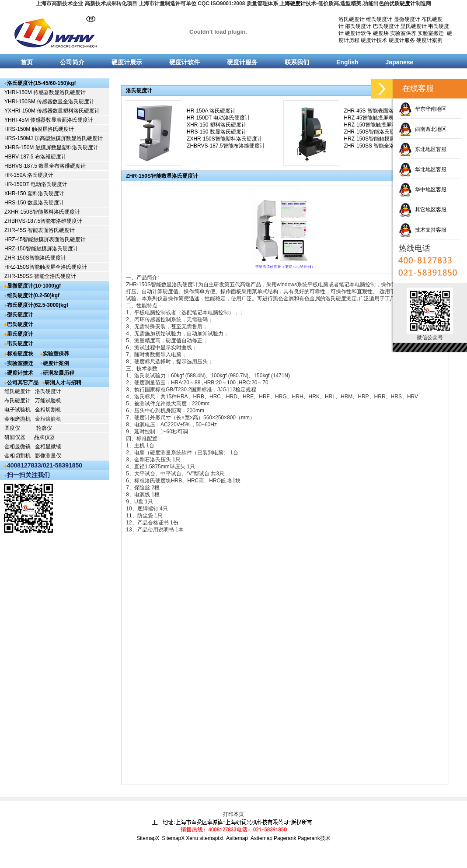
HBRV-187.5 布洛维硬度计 (35, 157)
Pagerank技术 (314, 838)
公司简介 (72, 62)
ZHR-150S (17, 258)
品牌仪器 (45, 437)
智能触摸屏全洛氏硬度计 (58, 267)
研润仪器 (15, 437)
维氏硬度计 (379, 19)
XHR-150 (16, 193)
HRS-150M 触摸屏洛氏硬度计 (39, 129)
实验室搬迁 (431, 33)
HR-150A (16, 175)
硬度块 (381, 33)
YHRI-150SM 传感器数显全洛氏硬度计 (49, 102)
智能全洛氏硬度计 (55, 276)
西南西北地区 (423, 129)
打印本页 (233, 814)
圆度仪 (12, 428)
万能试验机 (48, 401)
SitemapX (148, 838)
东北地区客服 (423, 149)
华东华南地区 (423, 109)
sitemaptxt (211, 838)
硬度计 (408, 4)
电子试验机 (17, 410)
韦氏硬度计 (20, 344)
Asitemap (237, 838)
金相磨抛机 (17, 419)
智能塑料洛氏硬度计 (56, 212)
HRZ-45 (14, 239)
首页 (27, 62)
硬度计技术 (374, 40)
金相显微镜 (17, 446)
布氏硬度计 (17, 401)
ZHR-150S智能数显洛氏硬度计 (162, 176)
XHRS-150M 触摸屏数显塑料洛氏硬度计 (51, 148)
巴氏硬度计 (386, 26)
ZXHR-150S (19, 212)
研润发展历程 (59, 373)
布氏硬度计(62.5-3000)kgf (38, 305)
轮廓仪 (44, 428)
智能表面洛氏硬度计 (51, 230)
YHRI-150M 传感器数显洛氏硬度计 (45, 92)
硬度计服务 (402, 40)
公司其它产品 (23, 383)
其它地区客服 (423, 210)
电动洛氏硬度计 (49, 184)
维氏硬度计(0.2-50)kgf (33, 295)
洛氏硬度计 (352, 19)
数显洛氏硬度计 (46, 203)
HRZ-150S (17, 267)
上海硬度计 (293, 4)
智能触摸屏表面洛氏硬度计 (54, 239)
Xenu (192, 838)
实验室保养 (403, 33)
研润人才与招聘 (63, 383)
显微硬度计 (407, 19)
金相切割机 (48, 410)
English (347, 62)
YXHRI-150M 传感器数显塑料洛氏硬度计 (52, 111)
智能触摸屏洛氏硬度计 (52, 249)
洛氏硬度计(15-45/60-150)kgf (41, 83)
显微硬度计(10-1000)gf (34, 286)
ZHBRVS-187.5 (22, 221)
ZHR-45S (16, 230)
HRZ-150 (15, 249)
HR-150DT (17, 184)
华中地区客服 (423, 190)
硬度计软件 (358, 33)
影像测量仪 (48, 456)
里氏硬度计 (414, 26)
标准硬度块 (20, 354)
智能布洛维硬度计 (61, 221)
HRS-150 (16, 203)
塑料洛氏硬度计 (46, 193)
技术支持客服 (423, 230)
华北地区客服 (423, 169)
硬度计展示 (127, 62)
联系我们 (297, 62)
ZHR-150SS (19, 276)
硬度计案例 (429, 40)
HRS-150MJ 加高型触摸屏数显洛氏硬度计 (54, 138)
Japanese (400, 62)
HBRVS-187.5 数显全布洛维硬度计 (45, 166)
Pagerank (285, 838)
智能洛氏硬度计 (48, 258)
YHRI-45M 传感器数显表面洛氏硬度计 (49, 120)
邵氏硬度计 (358, 26)
